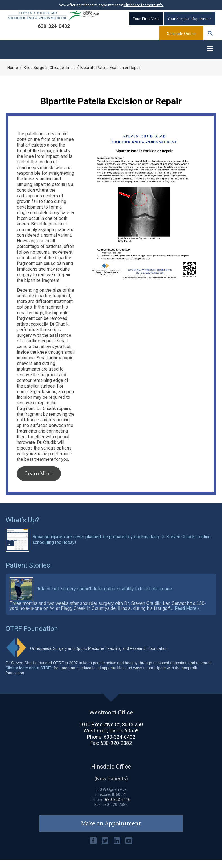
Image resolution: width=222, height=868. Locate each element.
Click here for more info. (144, 5)
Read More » (187, 617)
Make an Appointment (111, 832)
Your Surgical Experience (189, 24)
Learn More (39, 482)
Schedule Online (181, 39)
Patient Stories (28, 574)
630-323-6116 (118, 808)
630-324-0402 (54, 32)
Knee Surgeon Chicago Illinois (50, 76)
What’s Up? (22, 528)
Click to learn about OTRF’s (29, 676)
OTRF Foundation (32, 637)
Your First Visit (146, 24)
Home (13, 76)
